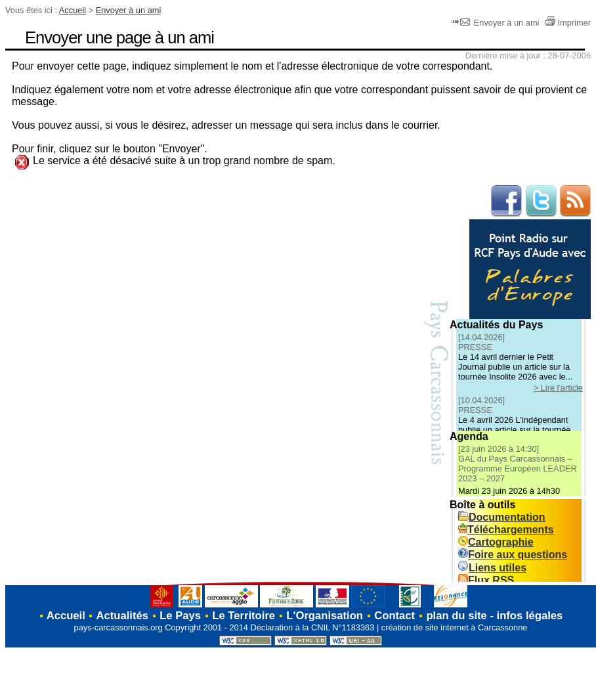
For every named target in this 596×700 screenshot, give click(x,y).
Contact (394, 616)
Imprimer (567, 23)
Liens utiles (492, 568)
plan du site (456, 616)
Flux (486, 580)
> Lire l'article (558, 388)
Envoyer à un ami (129, 10)
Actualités (122, 616)
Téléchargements (506, 530)
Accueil (73, 10)
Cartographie (496, 542)
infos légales (530, 616)
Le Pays (180, 616)
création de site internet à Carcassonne (455, 627)
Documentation (501, 517)
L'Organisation (325, 616)
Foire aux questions (513, 555)
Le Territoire (244, 616)
